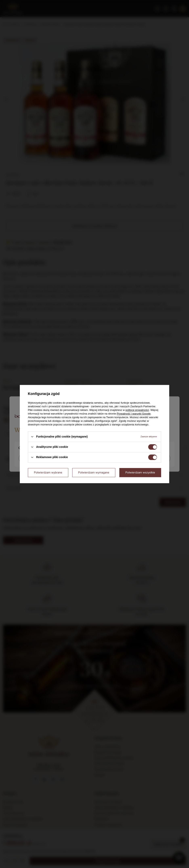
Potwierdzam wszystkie (140, 472)
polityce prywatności (137, 410)
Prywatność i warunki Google (134, 414)
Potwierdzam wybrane (48, 472)
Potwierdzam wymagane (94, 472)
